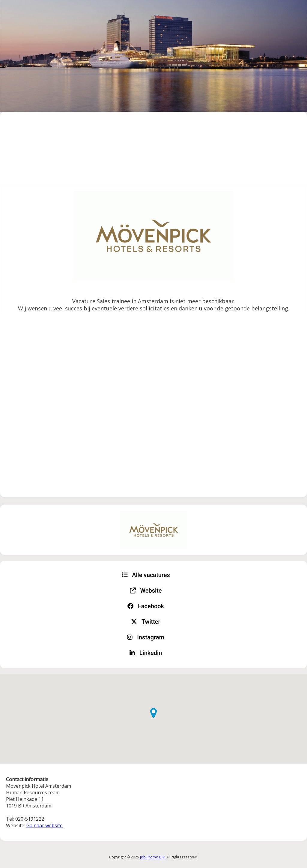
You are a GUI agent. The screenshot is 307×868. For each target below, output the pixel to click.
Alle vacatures (146, 575)
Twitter (146, 622)
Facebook (146, 606)
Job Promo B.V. (153, 857)
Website (146, 591)
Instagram (146, 637)
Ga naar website (45, 825)
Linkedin (146, 653)
